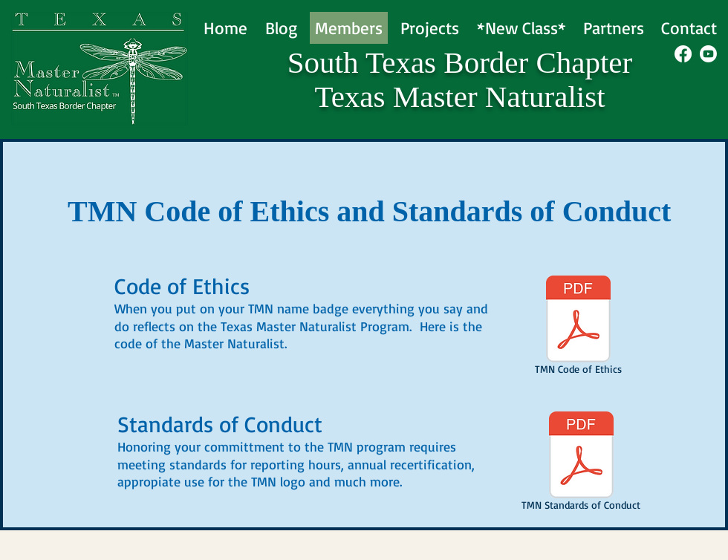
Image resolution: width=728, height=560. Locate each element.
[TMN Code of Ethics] (578, 328)
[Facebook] (683, 54)
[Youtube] (708, 54)
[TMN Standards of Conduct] (581, 463)
